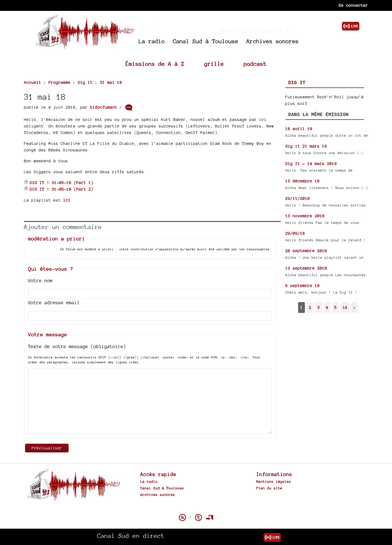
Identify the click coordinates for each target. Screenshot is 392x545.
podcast (255, 64)
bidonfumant (104, 107)
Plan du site (269, 488)
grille (214, 64)
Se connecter (353, 5)
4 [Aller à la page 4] (327, 307)
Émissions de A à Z (155, 64)
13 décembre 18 (302, 181)
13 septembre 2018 (306, 268)
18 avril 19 (299, 129)
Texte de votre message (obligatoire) (77, 346)
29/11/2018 (298, 198)
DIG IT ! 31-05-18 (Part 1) (59, 183)
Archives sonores (272, 41)
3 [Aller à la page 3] (318, 307)
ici (67, 200)
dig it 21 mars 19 (306, 146)
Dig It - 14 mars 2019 (311, 164)
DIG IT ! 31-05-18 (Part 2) (59, 189)
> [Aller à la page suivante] (354, 307)
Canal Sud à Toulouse (206, 41)
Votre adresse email (54, 302)
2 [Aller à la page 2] (310, 307)
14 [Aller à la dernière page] (345, 307)
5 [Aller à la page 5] (335, 307)
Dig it (297, 83)
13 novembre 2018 (305, 216)
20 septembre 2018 (306, 251)
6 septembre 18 (302, 286)
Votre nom (40, 280)
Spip (196, 508)
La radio (152, 41)
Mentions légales (274, 482)
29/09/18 (295, 233)
